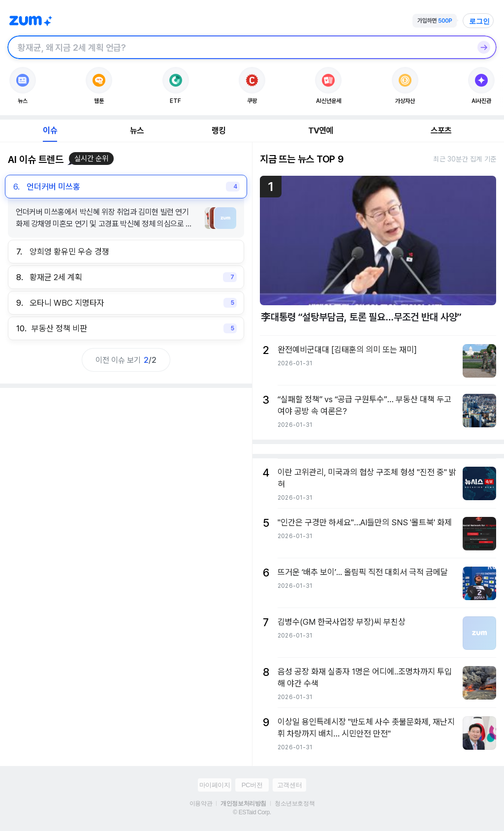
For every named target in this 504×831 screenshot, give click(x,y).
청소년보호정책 (295, 803)
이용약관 (201, 803)
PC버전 (252, 785)
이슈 (50, 130)
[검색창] (239, 47)
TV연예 (321, 130)
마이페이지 (215, 785)
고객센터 (289, 785)
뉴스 (137, 130)
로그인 (479, 21)
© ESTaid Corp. (252, 812)
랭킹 (219, 130)
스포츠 (441, 130)
